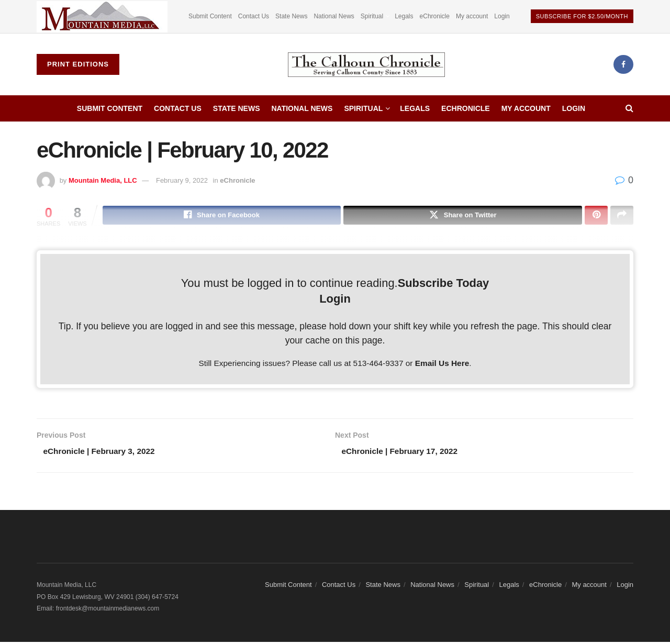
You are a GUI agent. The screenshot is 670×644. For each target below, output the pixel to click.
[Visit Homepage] (366, 65)
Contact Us (254, 16)
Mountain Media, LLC (103, 180)
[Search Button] (629, 108)
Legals (404, 16)
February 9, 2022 (182, 180)
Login (502, 16)
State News (291, 16)
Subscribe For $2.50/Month (582, 16)
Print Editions (78, 64)
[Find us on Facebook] (623, 64)
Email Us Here (442, 364)
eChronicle (435, 16)
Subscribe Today (444, 284)
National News (334, 16)
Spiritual (372, 16)
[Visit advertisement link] (102, 16)
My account (472, 16)
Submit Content (210, 16)
